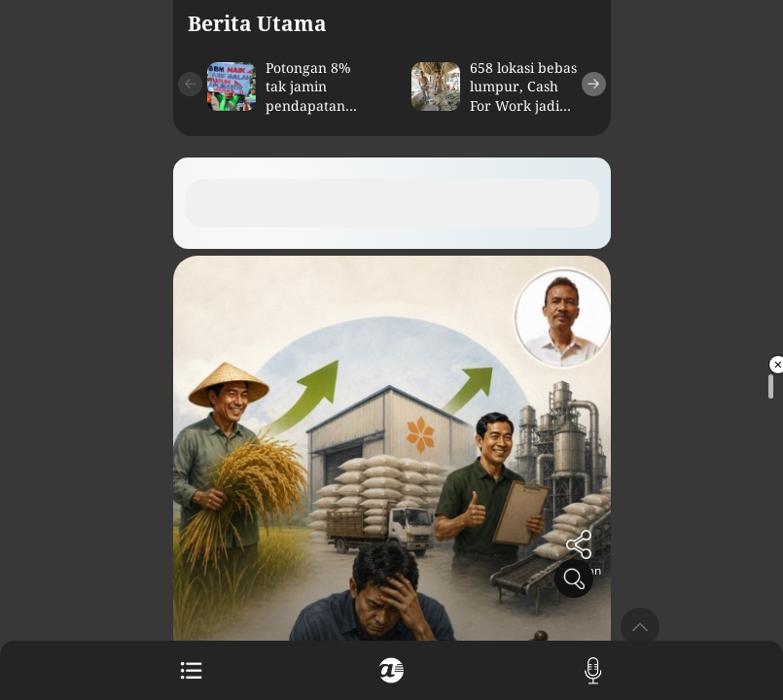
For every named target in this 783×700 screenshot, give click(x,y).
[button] (190, 84)
